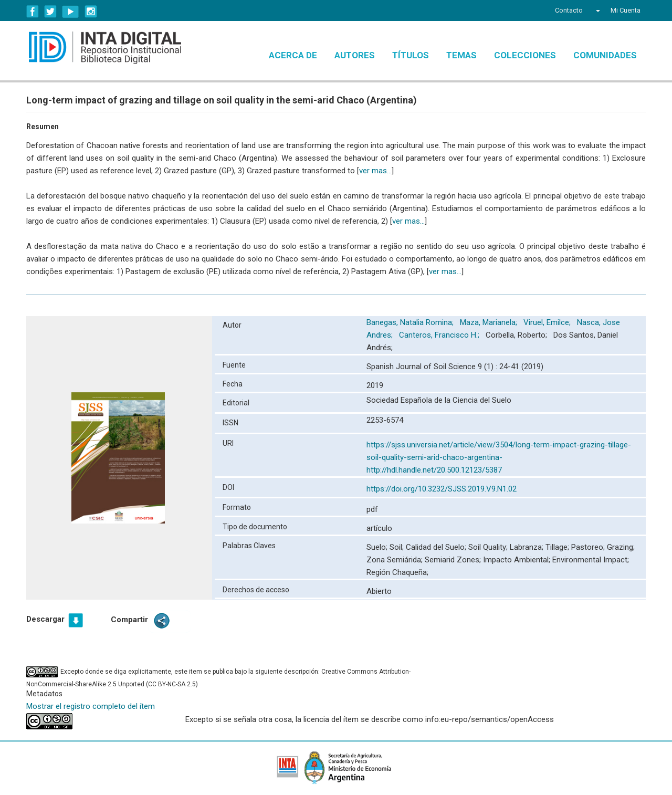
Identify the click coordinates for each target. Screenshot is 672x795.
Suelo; (378, 547)
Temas (461, 55)
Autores (355, 55)
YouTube (71, 12)
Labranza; (528, 547)
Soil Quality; (489, 547)
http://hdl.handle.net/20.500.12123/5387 (434, 470)
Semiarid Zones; (454, 560)
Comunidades (605, 55)
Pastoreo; (589, 547)
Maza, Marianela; (490, 322)
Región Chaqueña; (397, 572)
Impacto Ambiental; (518, 560)
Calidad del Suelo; (437, 547)
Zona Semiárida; (396, 560)
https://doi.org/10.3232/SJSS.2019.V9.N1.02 (442, 489)
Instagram (91, 12)
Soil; (398, 547)
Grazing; (621, 547)
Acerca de (293, 55)
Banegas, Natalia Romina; (411, 322)
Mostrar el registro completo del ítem (91, 706)
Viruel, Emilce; (548, 322)
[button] (597, 11)
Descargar (45, 619)
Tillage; (558, 547)
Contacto (569, 10)
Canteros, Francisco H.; (440, 335)
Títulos (411, 55)
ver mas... (375, 171)
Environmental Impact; (591, 560)
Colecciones (525, 55)
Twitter (50, 12)
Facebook (33, 12)
